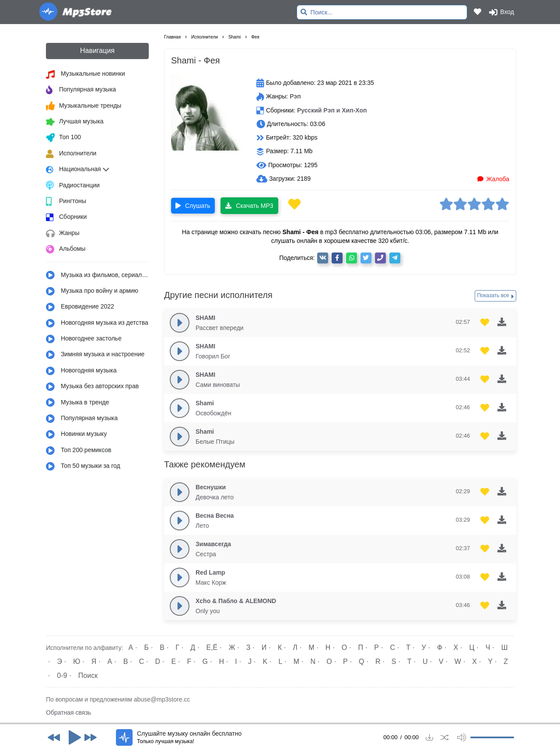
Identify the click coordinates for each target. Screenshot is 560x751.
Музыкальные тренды (84, 106)
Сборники (66, 218)
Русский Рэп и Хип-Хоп (332, 110)
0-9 (62, 676)
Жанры (63, 234)
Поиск (88, 676)
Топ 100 (63, 138)
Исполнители (71, 154)
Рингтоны (66, 202)
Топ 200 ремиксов (79, 451)
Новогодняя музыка (81, 371)
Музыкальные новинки (86, 74)
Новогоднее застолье (84, 339)
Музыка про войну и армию (92, 291)
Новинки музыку (76, 435)
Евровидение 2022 (80, 307)
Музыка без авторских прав (92, 387)
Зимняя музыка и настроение (95, 355)
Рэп (295, 96)
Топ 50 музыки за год (83, 467)
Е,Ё (212, 647)
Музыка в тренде (77, 403)
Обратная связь (68, 712)
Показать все (495, 296)
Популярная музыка (81, 90)
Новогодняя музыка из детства (97, 323)
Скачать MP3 (249, 206)
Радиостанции (73, 186)
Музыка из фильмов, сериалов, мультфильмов (97, 275)
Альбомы (66, 249)
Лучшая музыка (75, 122)
